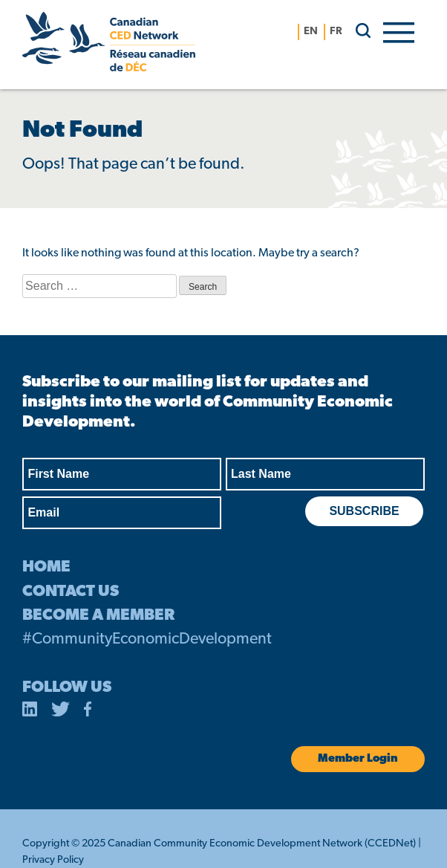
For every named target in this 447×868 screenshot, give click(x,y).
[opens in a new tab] (30, 712)
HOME (46, 567)
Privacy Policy (53, 860)
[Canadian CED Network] (109, 45)
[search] (358, 30)
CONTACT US (71, 592)
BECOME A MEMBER (98, 616)
